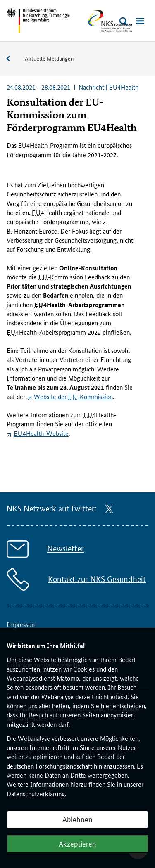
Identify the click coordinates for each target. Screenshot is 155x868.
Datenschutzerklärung (36, 793)
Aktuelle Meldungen (49, 58)
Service (12, 59)
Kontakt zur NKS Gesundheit (97, 579)
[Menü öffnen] (140, 21)
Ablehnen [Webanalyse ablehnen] (77, 819)
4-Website (41, 433)
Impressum (22, 624)
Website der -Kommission (73, 396)
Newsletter (66, 549)
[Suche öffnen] (124, 21)
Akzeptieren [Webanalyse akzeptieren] (77, 843)
